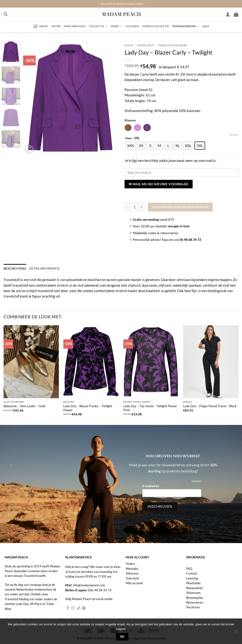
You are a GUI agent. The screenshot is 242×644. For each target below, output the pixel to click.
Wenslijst (132, 568)
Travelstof (145, 45)
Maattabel (193, 583)
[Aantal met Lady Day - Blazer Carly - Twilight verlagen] (127, 207)
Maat (128, 138)
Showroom (193, 592)
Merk (116, 26)
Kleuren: (130, 120)
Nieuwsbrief (194, 588)
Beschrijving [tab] (14, 268)
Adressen (132, 573)
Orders (130, 563)
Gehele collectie (156, 26)
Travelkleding (186, 26)
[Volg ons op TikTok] (79, 608)
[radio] (130, 146)
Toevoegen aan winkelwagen (180, 207)
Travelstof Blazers (172, 45)
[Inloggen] (228, 14)
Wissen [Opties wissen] (234, 135)
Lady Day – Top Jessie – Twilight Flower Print (150, 408)
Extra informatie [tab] (42, 268)
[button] (5, 14)
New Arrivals (75, 26)
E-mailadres (152, 486)
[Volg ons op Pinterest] (84, 608)
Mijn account (134, 583)
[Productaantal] (134, 207)
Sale (206, 26)
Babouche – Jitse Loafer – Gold (24, 406)
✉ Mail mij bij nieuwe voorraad (159, 184)
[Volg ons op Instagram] (73, 608)
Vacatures (193, 607)
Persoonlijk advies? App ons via (167, 240)
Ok (122, 637)
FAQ (189, 568)
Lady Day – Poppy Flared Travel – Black (210, 406)
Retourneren (195, 602)
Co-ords (132, 26)
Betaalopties (195, 597)
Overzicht (132, 578)
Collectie (98, 26)
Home (56, 26)
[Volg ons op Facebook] (68, 608)
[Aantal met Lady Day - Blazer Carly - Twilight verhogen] (142, 207)
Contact (192, 573)
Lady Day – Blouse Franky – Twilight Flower (88, 408)
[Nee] (236, 633)
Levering (192, 578)
